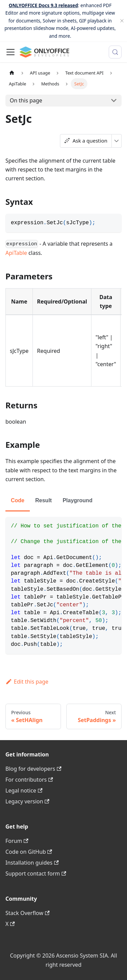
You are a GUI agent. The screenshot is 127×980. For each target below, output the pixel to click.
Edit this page (27, 682)
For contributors (29, 780)
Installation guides (32, 863)
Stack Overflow (27, 913)
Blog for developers (33, 769)
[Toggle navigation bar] (10, 52)
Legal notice (24, 790)
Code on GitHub (29, 852)
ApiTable (16, 253)
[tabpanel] (63, 585)
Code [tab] (18, 500)
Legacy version (27, 801)
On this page (26, 100)
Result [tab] (44, 500)
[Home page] (12, 73)
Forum (17, 841)
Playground (78, 500)
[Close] (122, 21)
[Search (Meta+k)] (115, 52)
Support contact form (36, 873)
